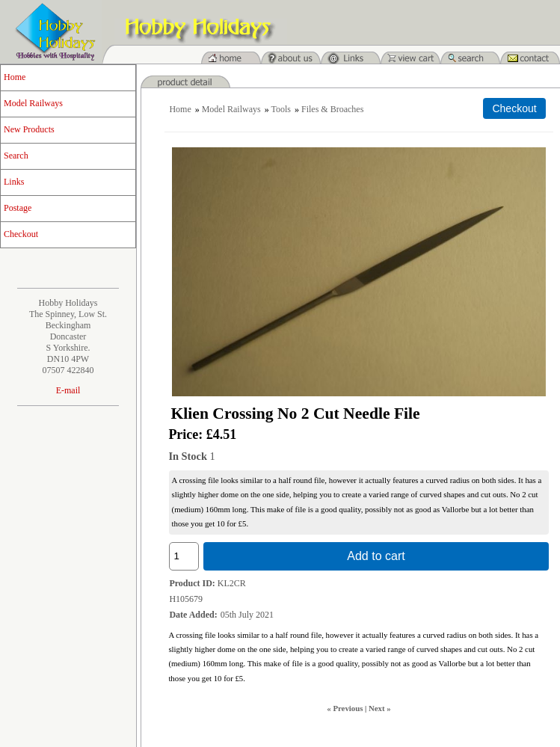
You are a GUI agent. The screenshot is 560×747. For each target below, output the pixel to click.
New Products (29, 129)
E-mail (68, 390)
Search (16, 156)
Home (15, 77)
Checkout (21, 234)
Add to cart (376, 556)
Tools (281, 109)
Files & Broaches (332, 109)
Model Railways (33, 103)
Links (14, 182)
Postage (18, 208)
